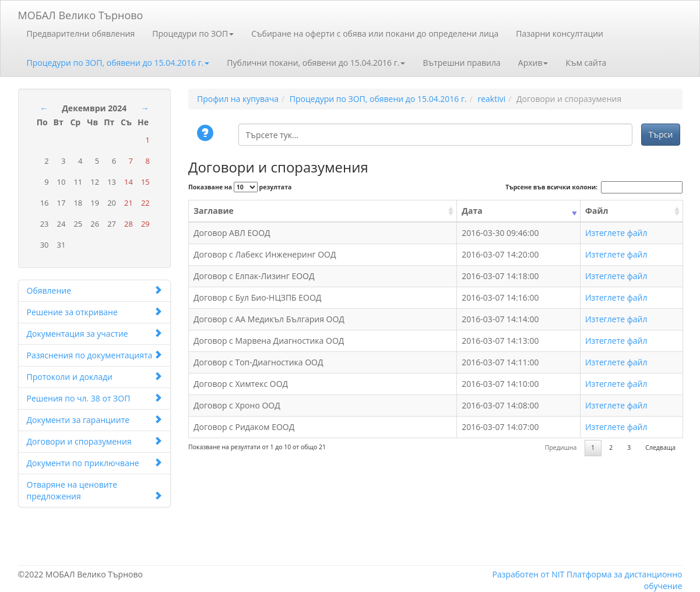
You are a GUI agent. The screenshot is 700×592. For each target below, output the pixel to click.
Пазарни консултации (560, 34)
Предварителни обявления (81, 34)
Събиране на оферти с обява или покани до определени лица (375, 34)
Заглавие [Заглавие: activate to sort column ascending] (214, 211)
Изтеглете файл (616, 233)
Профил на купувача (238, 99)
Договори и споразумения (95, 441)
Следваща (660, 447)
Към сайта (586, 63)
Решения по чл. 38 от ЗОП (95, 398)
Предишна (561, 447)
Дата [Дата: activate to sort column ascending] (472, 211)
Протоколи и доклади (95, 377)
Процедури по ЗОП (193, 34)
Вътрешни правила (461, 63)
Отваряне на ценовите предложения (95, 490)
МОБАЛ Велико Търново (81, 13)
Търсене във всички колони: (594, 187)
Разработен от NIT (528, 574)
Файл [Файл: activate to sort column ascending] (597, 211)
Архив (533, 63)
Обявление (95, 290)
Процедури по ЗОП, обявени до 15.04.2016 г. (118, 63)
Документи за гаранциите (95, 420)
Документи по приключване (95, 463)
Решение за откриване (95, 312)
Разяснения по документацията (95, 355)
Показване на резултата (240, 187)
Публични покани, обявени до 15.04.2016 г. (316, 63)
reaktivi (491, 99)
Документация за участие (95, 334)
